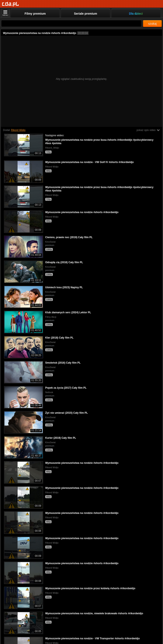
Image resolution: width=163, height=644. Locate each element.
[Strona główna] (11, 4)
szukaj (152, 24)
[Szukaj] (71, 23)
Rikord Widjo (18, 130)
